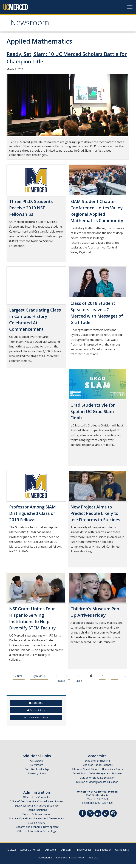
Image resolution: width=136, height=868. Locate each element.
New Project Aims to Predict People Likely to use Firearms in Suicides (95, 513)
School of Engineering (97, 761)
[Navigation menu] (130, 7)
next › (61, 681)
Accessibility (45, 857)
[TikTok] (106, 813)
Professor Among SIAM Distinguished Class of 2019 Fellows (32, 513)
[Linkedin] (98, 814)
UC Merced (37, 761)
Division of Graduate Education (97, 778)
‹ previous (39, 676)
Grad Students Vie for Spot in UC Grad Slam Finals (93, 411)
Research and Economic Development (37, 827)
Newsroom (30, 24)
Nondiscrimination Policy (70, 857)
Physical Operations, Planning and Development (37, 818)
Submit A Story (36, 710)
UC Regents (122, 850)
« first (19, 676)
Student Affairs (37, 823)
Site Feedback (103, 850)
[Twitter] (90, 813)
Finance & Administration (37, 814)
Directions (51, 850)
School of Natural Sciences (97, 765)
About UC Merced (30, 850)
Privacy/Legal (83, 850)
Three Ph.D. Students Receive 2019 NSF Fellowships (31, 208)
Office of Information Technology (37, 831)
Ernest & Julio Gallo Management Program (97, 773)
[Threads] (113, 813)
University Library (37, 773)
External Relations (37, 810)
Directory (66, 850)
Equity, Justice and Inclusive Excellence (37, 806)
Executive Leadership (37, 769)
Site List (93, 857)
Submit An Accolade (36, 718)
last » (79, 681)
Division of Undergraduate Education (97, 782)
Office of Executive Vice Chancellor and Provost (37, 801)
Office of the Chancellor (37, 797)
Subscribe (36, 703)
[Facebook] (83, 814)
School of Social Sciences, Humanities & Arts (97, 769)
